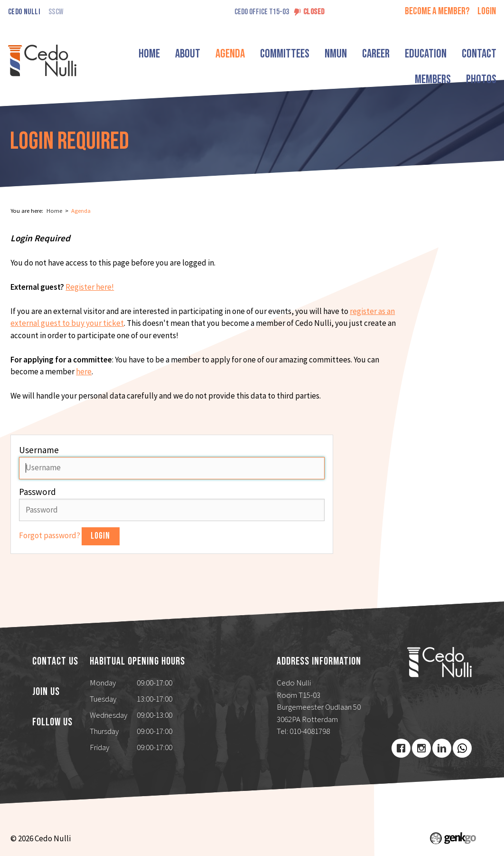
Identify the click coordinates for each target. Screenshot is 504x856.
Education (429, 54)
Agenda (233, 54)
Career (379, 54)
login (487, 11)
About (191, 54)
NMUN (339, 54)
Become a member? (437, 11)
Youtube (462, 748)
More (474, 54)
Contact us (55, 662)
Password (37, 492)
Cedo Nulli (24, 12)
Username (39, 450)
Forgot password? (50, 535)
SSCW (56, 12)
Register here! (90, 287)
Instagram (421, 748)
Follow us (52, 723)
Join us (46, 692)
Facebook (401, 748)
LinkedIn (442, 748)
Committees (288, 54)
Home (153, 54)
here (84, 371)
